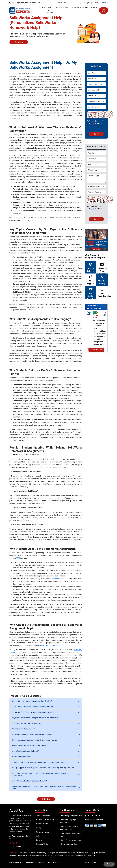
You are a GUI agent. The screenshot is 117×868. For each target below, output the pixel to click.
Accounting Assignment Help (71, 816)
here (92, 124)
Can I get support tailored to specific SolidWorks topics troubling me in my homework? (43, 768)
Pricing (67, 8)
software (58, 579)
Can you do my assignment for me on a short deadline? (32, 701)
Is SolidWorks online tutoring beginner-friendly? (29, 781)
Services (41, 8)
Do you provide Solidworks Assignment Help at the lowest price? (36, 718)
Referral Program (41, 824)
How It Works (50, 10)
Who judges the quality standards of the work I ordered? (32, 734)
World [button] (103, 3)
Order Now (104, 10)
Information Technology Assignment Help (27, 723)
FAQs (37, 836)
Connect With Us (41, 844)
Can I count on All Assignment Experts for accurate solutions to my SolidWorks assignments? (40, 774)
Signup (95, 3)
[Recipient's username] (67, 3)
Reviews (75, 8)
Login (87, 3)
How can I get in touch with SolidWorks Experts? (29, 746)
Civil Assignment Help (68, 844)
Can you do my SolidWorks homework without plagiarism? (33, 707)
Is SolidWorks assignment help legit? (25, 751)
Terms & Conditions (42, 816)
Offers (94, 8)
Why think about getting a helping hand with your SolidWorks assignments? (39, 762)
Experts (58, 8)
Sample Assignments (43, 832)
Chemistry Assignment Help (71, 840)
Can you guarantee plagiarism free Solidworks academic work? (35, 740)
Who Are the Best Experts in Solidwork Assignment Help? (33, 712)
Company (84, 8)
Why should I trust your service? (23, 729)
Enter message (96, 178)
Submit (96, 134)
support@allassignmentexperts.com (26, 3)
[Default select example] (96, 101)
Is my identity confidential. (21, 757)
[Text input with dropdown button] (102, 165)
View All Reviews (96, 350)
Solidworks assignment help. (51, 646)
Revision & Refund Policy (44, 820)
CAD (18, 558)
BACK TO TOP (91, 862)
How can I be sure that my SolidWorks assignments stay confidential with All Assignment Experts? (44, 787)
